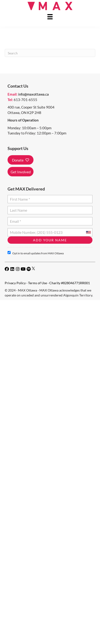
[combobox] (88, 232)
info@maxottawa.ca (33, 94)
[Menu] (50, 17)
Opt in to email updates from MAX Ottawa (36, 253)
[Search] (50, 53)
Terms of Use (37, 283)
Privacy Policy (15, 283)
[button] (21, 160)
